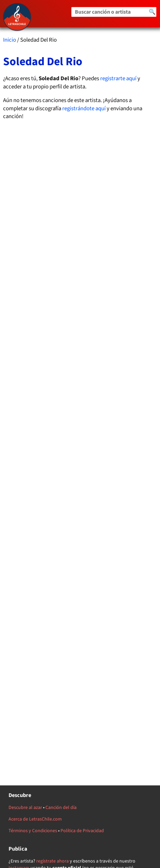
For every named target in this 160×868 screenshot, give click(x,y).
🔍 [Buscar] (152, 12)
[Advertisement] (80, 395)
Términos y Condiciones (33, 831)
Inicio (10, 40)
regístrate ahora (52, 861)
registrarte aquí (118, 79)
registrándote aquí (84, 109)
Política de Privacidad (82, 831)
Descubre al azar (25, 808)
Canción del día (61, 808)
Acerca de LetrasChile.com (35, 819)
